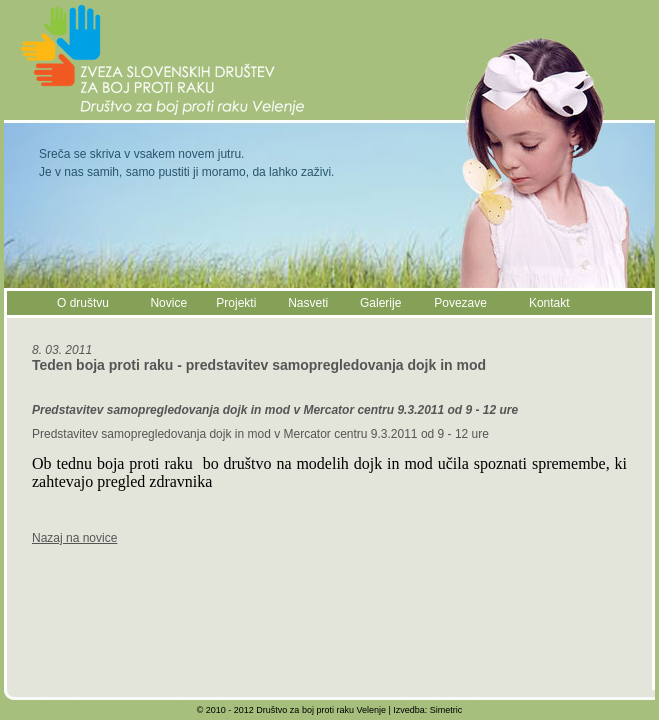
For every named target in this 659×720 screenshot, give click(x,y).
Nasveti (308, 303)
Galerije (380, 303)
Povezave (460, 303)
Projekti (236, 303)
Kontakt (549, 303)
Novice (168, 303)
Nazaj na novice (74, 538)
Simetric (446, 710)
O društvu (83, 303)
